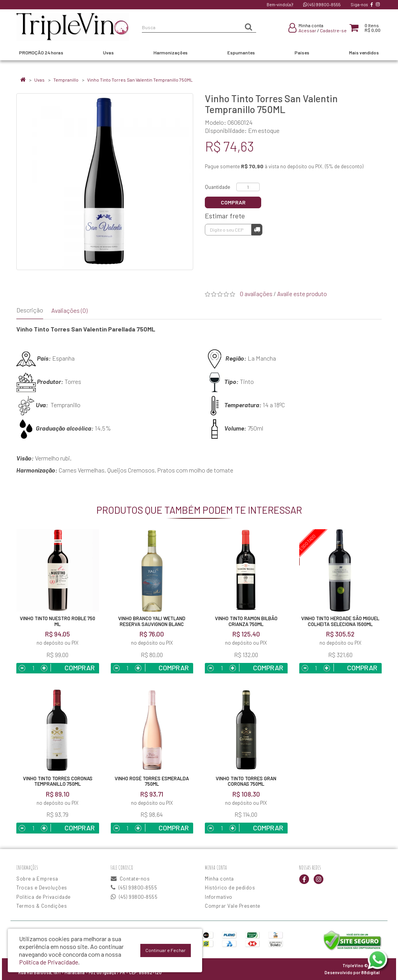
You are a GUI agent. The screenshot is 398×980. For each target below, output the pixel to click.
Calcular (257, 229)
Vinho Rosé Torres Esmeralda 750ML (152, 781)
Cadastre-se (333, 30)
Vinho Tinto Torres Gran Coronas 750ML (246, 781)
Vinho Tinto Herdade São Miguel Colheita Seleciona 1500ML (340, 621)
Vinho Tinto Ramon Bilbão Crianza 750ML (246, 621)
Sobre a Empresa (37, 879)
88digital (370, 972)
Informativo (219, 897)
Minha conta (219, 879)
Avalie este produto (302, 294)
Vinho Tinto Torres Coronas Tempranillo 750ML (58, 781)
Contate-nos (130, 879)
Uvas (39, 80)
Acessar (307, 30)
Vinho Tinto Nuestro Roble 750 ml (58, 621)
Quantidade (217, 187)
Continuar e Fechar (166, 950)
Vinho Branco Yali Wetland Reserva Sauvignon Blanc (152, 621)
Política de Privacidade (44, 897)
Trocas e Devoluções (42, 888)
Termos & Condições (42, 906)
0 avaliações (256, 294)
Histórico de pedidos (230, 888)
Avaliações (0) (69, 310)
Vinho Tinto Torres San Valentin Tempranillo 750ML (140, 80)
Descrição (30, 310)
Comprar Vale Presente (233, 906)
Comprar (233, 202)
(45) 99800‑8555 (322, 4)
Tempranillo (66, 80)
